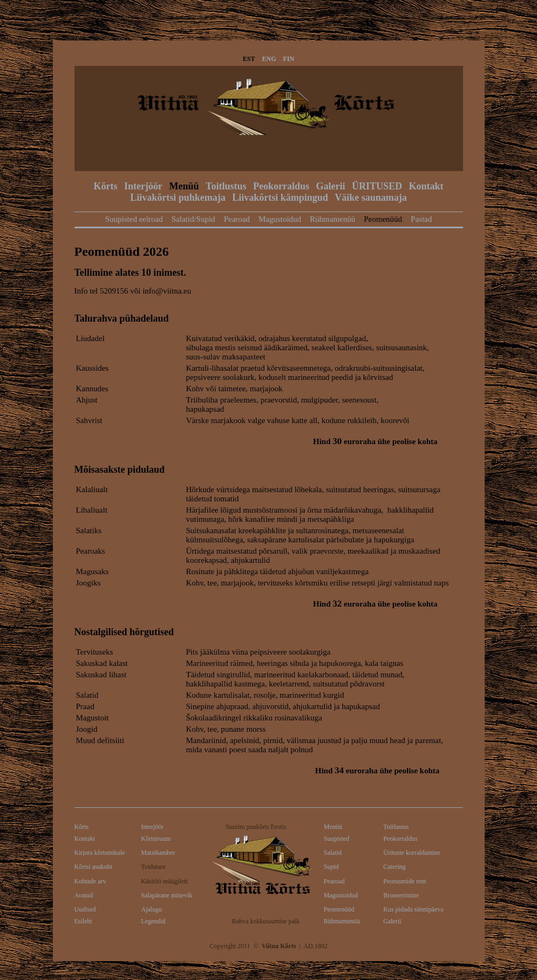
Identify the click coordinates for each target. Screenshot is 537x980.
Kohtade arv (90, 881)
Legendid (153, 921)
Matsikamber (158, 853)
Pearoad (237, 219)
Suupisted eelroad (134, 219)
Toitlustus (226, 186)
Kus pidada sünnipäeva (413, 909)
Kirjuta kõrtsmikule (100, 853)
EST (249, 59)
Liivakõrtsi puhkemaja (178, 198)
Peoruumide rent (405, 881)
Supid (331, 867)
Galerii (330, 186)
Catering (394, 867)
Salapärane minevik (166, 895)
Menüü (184, 186)
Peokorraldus (281, 186)
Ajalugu (151, 909)
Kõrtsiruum (156, 839)
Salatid (333, 853)
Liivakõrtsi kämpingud (280, 198)
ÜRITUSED (377, 186)
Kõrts (106, 186)
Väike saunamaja (371, 198)
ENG (269, 59)
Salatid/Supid (193, 219)
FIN (289, 59)
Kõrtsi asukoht (93, 867)
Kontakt (426, 186)
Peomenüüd (383, 219)
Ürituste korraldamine (412, 853)
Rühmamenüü (332, 219)
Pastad (421, 219)
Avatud (84, 895)
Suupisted (337, 839)
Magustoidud (280, 219)
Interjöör (143, 186)
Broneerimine (401, 895)
